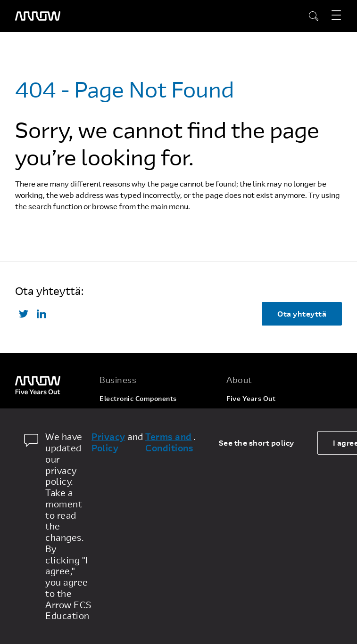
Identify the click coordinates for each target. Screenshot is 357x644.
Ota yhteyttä (302, 314)
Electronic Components (138, 398)
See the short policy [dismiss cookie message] (257, 443)
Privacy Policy (108, 442)
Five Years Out (251, 398)
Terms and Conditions (169, 442)
